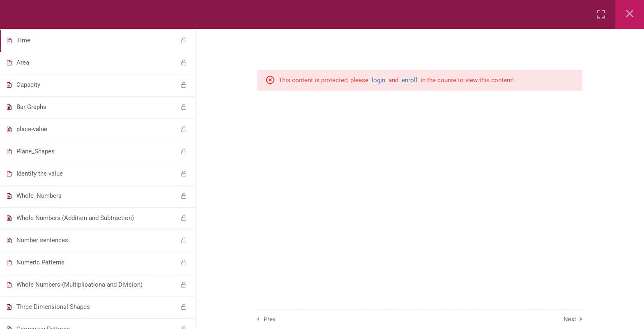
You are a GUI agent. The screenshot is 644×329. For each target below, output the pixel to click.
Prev (270, 319)
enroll (409, 80)
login (378, 80)
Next (570, 319)
